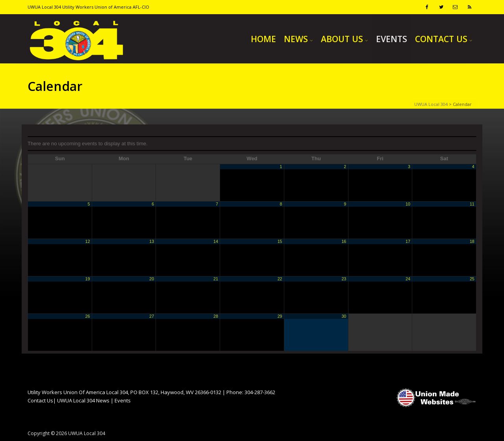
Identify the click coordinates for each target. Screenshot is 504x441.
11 (472, 204)
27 (152, 316)
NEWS (296, 39)
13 (152, 241)
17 (408, 241)
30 (344, 316)
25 (472, 279)
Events (123, 400)
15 (280, 241)
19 (88, 279)
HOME (263, 39)
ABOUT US (342, 39)
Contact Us (40, 400)
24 (408, 279)
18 (472, 241)
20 (152, 279)
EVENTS (392, 39)
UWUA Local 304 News (83, 400)
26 (88, 316)
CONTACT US (441, 39)
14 (216, 241)
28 (216, 316)
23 (344, 279)
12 (88, 241)
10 (408, 204)
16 (344, 241)
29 (280, 316)
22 (280, 279)
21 (216, 279)
